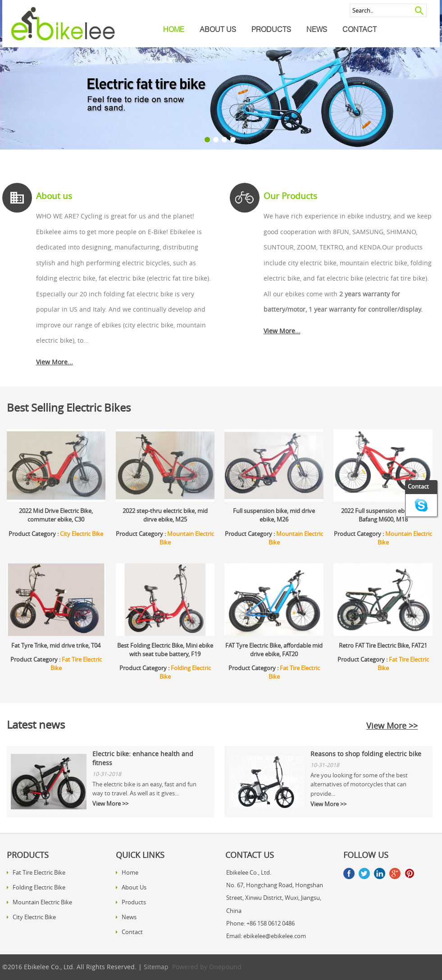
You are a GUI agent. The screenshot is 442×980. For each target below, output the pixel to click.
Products (271, 29)
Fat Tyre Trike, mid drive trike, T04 (56, 646)
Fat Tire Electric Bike (39, 872)
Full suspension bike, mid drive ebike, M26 (274, 515)
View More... (55, 362)
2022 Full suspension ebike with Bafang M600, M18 (383, 515)
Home (174, 29)
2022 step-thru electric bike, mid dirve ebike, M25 (165, 515)
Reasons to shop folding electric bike (366, 754)
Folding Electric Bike (39, 887)
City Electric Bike (82, 534)
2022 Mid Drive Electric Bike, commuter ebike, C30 (56, 515)
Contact (360, 29)
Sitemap (156, 967)
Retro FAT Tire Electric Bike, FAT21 (383, 646)
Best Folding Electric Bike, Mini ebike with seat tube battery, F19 (165, 650)
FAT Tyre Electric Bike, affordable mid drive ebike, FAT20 (274, 650)
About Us (218, 29)
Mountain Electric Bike (42, 902)
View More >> (392, 726)
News (317, 29)
